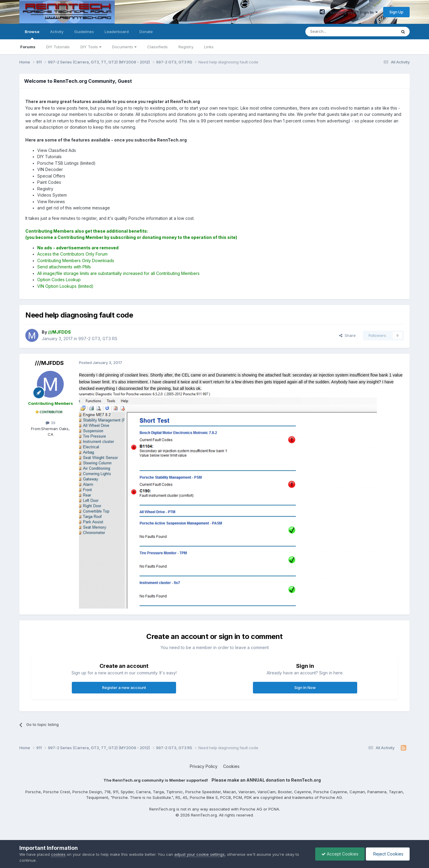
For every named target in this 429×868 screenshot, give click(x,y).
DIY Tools (91, 47)
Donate (146, 32)
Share (347, 335)
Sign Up (396, 12)
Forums (28, 47)
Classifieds (157, 47)
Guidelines (84, 32)
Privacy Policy (204, 766)
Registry (186, 47)
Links (209, 47)
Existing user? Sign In (354, 12)
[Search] (336, 32)
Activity (57, 32)
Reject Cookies (388, 854)
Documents (124, 47)
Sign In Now (305, 687)
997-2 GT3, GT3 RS (98, 339)
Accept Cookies (340, 854)
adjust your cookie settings (199, 854)
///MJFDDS (49, 363)
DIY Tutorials (58, 47)
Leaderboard (117, 32)
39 (50, 423)
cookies (58, 854)
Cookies (231, 766)
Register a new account (124, 687)
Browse (32, 34)
